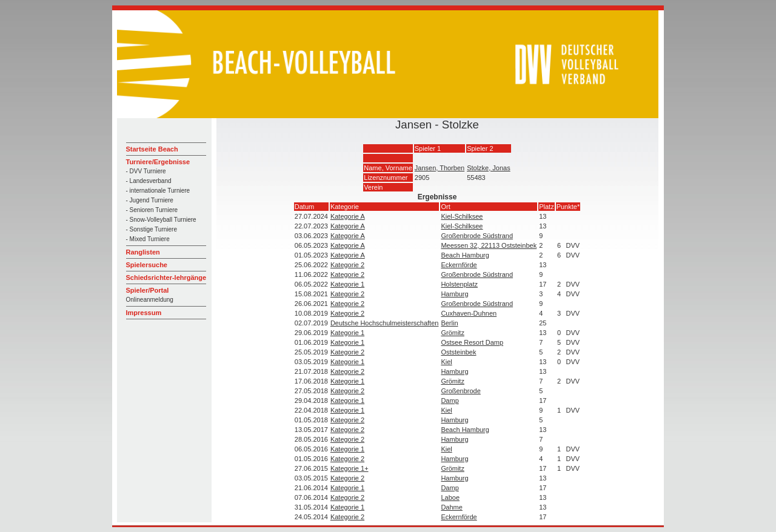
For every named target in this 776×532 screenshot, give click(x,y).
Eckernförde (459, 265)
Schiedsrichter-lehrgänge (166, 278)
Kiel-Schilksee (462, 216)
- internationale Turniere (158, 191)
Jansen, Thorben (440, 168)
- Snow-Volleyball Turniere (161, 220)
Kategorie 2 (347, 265)
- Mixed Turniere (148, 239)
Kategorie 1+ (350, 468)
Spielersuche (147, 265)
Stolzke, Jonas (489, 168)
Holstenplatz (459, 284)
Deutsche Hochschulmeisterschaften (385, 323)
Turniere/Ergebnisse (158, 162)
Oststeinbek (458, 352)
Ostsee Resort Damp (472, 342)
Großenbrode (460, 391)
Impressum (144, 313)
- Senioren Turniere (152, 210)
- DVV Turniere (146, 171)
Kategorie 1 (347, 284)
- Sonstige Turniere (152, 229)
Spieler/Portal (148, 290)
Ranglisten (143, 252)
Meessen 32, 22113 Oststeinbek (489, 245)
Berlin (449, 323)
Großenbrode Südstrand (477, 236)
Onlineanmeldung (150, 300)
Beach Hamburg (465, 255)
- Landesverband (149, 181)
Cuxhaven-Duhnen (469, 313)
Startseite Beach (152, 149)
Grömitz (453, 333)
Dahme (451, 507)
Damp (450, 401)
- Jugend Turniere (150, 200)
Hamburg (454, 294)
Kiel (446, 362)
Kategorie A (348, 216)
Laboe (450, 497)
